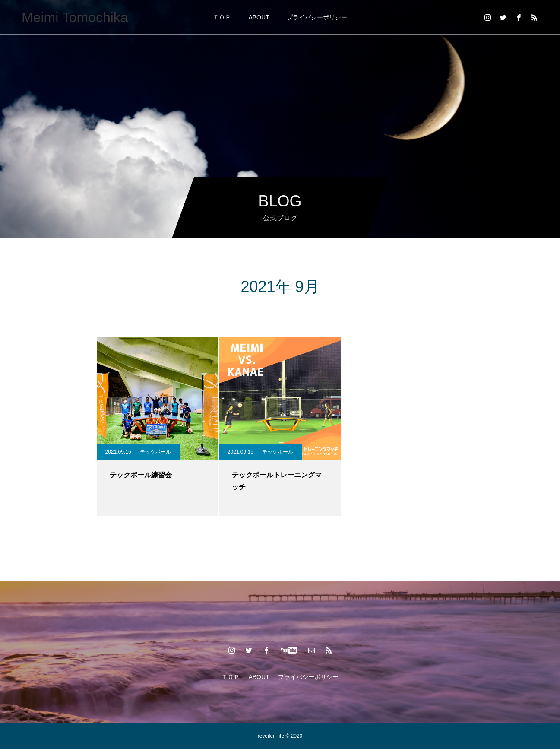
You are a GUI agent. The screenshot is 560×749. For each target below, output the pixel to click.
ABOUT (259, 17)
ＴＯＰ (222, 17)
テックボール (155, 452)
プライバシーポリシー (317, 17)
